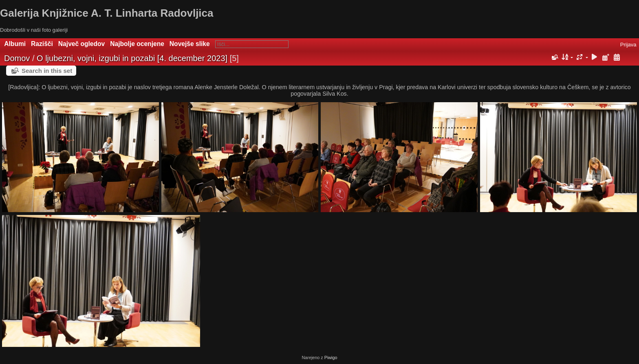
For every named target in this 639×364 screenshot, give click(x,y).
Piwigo (331, 357)
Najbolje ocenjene (137, 44)
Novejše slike (190, 44)
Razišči (42, 44)
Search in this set (47, 71)
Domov (17, 58)
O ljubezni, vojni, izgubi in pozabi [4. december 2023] (132, 58)
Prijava (628, 45)
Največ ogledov (82, 44)
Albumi (15, 44)
